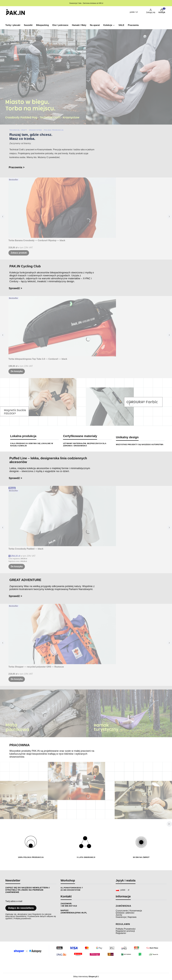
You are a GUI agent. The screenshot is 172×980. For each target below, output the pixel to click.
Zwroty (119, 915)
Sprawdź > (15, 288)
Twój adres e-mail (14, 901)
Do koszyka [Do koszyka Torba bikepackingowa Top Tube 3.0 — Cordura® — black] (17, 371)
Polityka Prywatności (126, 929)
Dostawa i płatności (125, 913)
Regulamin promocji (125, 931)
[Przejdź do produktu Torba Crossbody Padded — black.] (62, 516)
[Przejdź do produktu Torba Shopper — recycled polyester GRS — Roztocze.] (62, 634)
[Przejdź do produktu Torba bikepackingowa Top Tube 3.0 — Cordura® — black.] (62, 326)
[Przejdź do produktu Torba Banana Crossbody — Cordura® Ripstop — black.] (62, 208)
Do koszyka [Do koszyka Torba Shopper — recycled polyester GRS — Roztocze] (17, 679)
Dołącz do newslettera (21, 908)
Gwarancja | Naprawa (126, 917)
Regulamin (121, 933)
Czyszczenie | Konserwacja (129, 911)
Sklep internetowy (85, 977)
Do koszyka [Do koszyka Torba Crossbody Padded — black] (17, 566)
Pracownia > (17, 167)
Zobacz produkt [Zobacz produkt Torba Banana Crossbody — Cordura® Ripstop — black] (19, 253)
